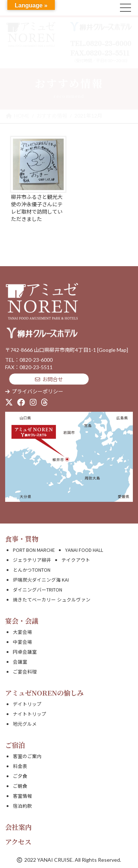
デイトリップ (27, 704)
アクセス (18, 842)
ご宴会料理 (25, 671)
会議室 (20, 662)
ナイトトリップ (30, 714)
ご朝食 (20, 786)
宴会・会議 (22, 621)
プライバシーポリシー (34, 391)
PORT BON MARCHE (34, 550)
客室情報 (22, 796)
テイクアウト (76, 560)
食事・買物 (22, 539)
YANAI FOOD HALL (84, 550)
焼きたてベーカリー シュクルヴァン (52, 599)
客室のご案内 (27, 756)
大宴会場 (22, 632)
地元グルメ (25, 724)
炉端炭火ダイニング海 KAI (41, 580)
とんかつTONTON (32, 570)
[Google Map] (113, 350)
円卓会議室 (25, 652)
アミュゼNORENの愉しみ (44, 693)
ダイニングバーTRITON (38, 590)
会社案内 (18, 827)
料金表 (20, 766)
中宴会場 (22, 642)
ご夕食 (20, 776)
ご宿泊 (15, 745)
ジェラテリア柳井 (32, 560)
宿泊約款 (22, 806)
